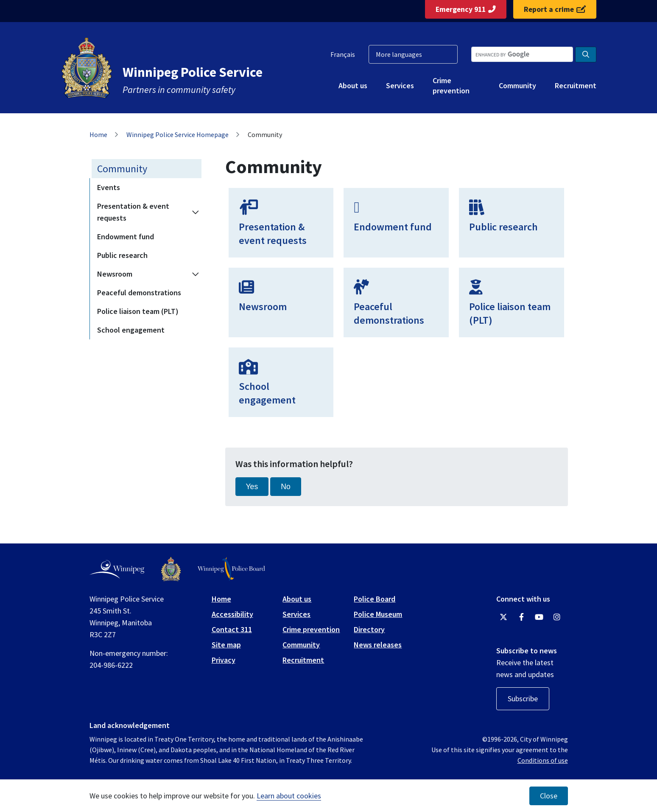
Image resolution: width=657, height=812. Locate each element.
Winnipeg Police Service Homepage (178, 134)
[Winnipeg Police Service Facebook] (521, 617)
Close (549, 796)
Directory (369, 629)
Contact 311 (232, 629)
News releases (378, 645)
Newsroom (115, 274)
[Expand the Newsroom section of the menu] (196, 274)
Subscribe (523, 699)
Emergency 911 (466, 9)
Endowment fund (126, 237)
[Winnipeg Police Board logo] (231, 569)
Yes (252, 487)
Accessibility (232, 614)
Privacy (224, 660)
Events (109, 187)
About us (353, 85)
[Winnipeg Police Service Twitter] (503, 617)
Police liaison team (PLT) (138, 311)
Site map (226, 645)
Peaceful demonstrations (139, 293)
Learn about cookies (289, 796)
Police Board (375, 599)
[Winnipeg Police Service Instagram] (557, 617)
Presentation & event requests (133, 212)
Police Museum (378, 614)
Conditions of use (543, 760)
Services (400, 85)
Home (98, 134)
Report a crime (555, 9)
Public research (122, 255)
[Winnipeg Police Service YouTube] (539, 617)
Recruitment (576, 85)
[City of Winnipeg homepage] (117, 569)
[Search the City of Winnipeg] (522, 54)
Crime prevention (451, 85)
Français (343, 54)
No (286, 487)
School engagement (131, 330)
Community (517, 85)
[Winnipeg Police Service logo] (171, 569)
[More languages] (413, 54)
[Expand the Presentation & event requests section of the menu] (196, 212)
